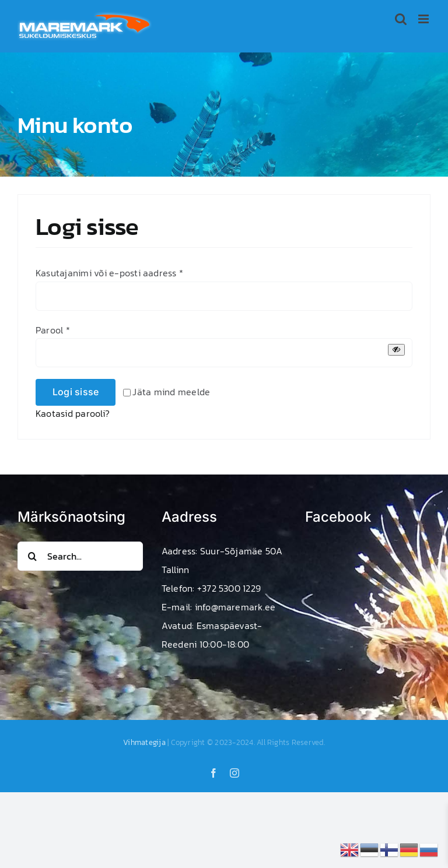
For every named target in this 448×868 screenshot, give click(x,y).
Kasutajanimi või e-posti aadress (109, 273)
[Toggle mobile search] (401, 19)
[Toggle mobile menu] (424, 19)
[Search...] (80, 556)
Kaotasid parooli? (73, 413)
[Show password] (396, 349)
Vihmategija (144, 742)
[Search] (32, 556)
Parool (53, 330)
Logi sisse (76, 392)
